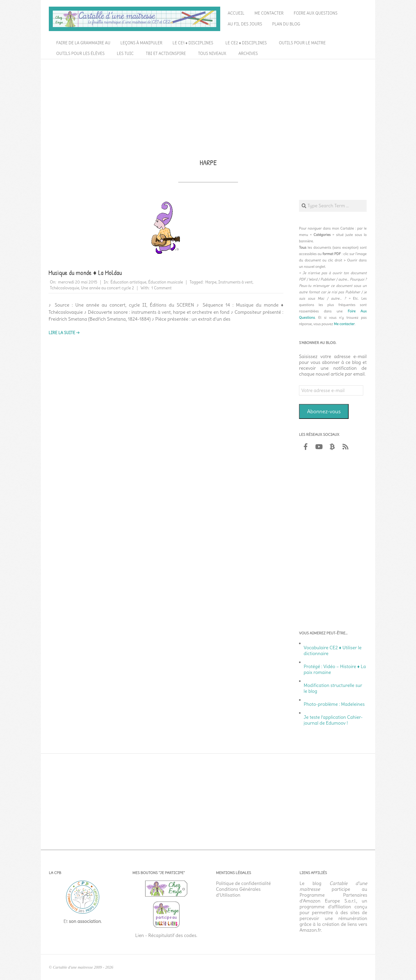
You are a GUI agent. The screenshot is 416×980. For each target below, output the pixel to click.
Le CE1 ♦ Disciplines (193, 43)
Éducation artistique (128, 282)
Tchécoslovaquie (65, 288)
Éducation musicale (166, 282)
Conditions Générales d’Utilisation (238, 892)
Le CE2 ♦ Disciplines (246, 43)
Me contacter (269, 13)
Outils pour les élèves (80, 53)
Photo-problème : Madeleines (334, 704)
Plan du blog (286, 24)
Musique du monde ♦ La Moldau (85, 273)
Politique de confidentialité (243, 883)
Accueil (236, 13)
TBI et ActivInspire (166, 53)
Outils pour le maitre (302, 43)
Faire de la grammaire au (83, 43)
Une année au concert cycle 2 (107, 288)
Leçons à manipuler (141, 43)
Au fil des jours (245, 24)
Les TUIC (125, 53)
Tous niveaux (212, 53)
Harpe (211, 282)
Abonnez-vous (324, 411)
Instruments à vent (235, 282)
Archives (248, 53)
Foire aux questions (316, 13)
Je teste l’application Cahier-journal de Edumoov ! (333, 720)
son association (85, 921)
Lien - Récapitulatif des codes (166, 935)
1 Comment (162, 288)
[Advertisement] (208, 101)
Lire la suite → (64, 333)
